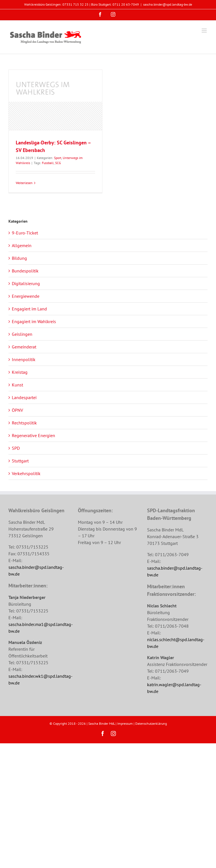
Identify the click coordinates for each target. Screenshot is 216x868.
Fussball (48, 163)
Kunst (17, 385)
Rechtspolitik (24, 423)
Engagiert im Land (29, 309)
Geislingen (22, 334)
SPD (16, 448)
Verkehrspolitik (26, 473)
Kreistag (20, 372)
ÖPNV (17, 410)
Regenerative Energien (33, 435)
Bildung (19, 258)
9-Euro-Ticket (25, 233)
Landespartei (24, 397)
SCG (58, 163)
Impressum (125, 723)
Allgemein (22, 245)
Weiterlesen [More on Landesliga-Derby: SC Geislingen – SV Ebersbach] (24, 183)
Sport (58, 158)
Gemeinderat (24, 347)
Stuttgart (20, 461)
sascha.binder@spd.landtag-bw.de (168, 4)
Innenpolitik (24, 359)
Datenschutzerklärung (151, 723)
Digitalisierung (26, 283)
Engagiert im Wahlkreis (34, 321)
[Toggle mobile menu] (205, 31)
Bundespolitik (25, 271)
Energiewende (26, 296)
